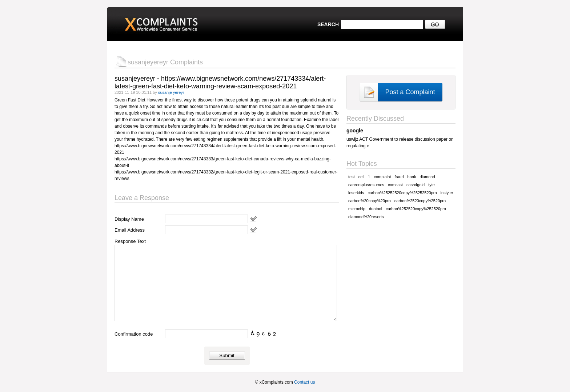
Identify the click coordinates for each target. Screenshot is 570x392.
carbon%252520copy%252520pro (416, 209)
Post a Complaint (410, 92)
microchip (357, 209)
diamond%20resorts (366, 217)
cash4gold (416, 185)
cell (362, 177)
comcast (395, 185)
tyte (431, 185)
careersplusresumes (366, 185)
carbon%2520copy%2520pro (420, 201)
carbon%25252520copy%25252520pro (402, 193)
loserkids (356, 193)
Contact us (304, 382)
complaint (382, 177)
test (352, 177)
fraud (399, 177)
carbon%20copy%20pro (370, 201)
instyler (447, 193)
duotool (376, 209)
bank (412, 177)
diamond (427, 177)
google (355, 131)
